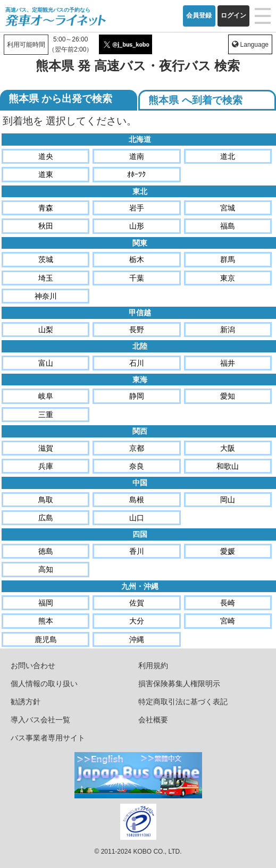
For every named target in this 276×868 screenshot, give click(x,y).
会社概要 (153, 720)
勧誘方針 (26, 702)
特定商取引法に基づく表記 (183, 702)
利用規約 (153, 665)
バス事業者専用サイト (48, 738)
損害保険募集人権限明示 (179, 684)
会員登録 (199, 15)
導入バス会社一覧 (40, 720)
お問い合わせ (33, 665)
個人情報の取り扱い (44, 684)
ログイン (233, 15)
